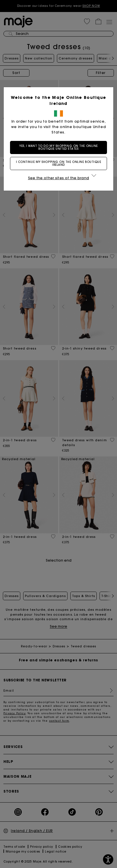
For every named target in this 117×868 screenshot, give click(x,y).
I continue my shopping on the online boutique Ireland (59, 163)
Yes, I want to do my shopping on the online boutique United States (58, 147)
